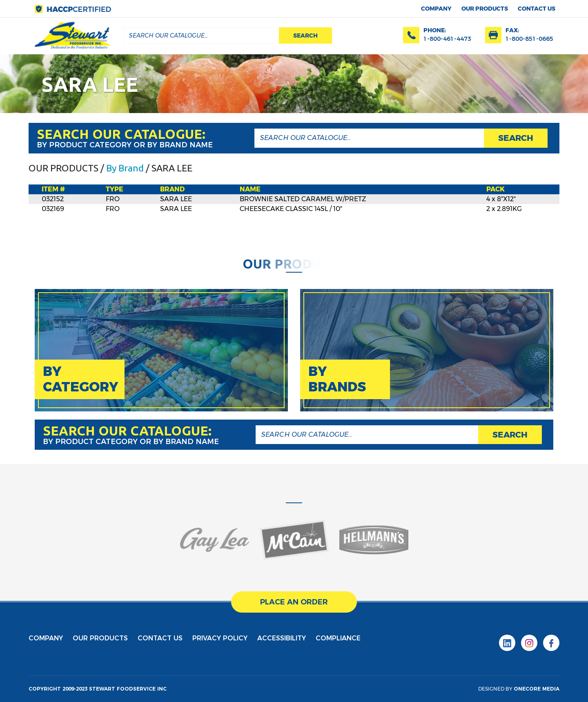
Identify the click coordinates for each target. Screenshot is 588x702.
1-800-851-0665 (529, 39)
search (305, 36)
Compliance (338, 638)
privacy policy (220, 638)
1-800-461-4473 (447, 39)
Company (436, 9)
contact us (537, 9)
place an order (294, 602)
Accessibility (282, 638)
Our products (485, 9)
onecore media (537, 689)
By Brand (125, 168)
